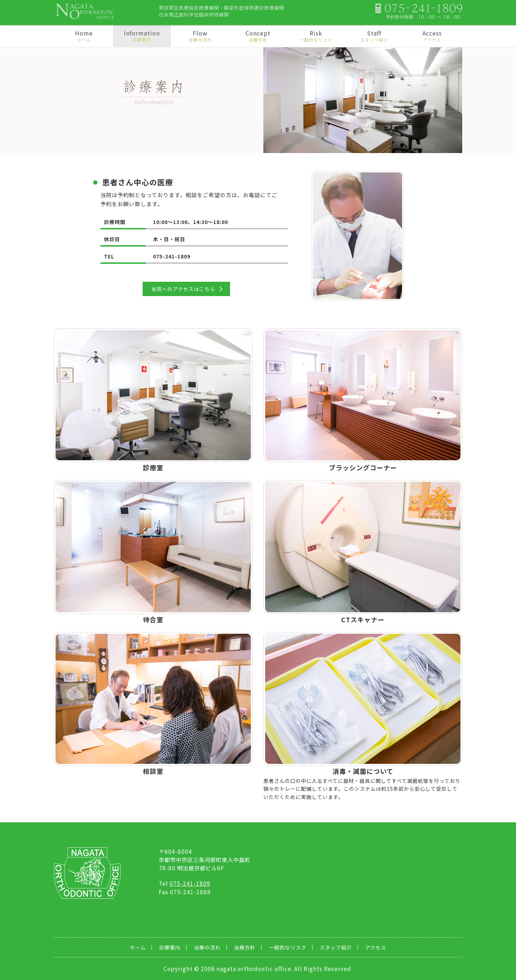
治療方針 (245, 947)
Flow (200, 36)
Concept (258, 36)
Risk (316, 36)
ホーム (138, 947)
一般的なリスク (288, 947)
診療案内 (170, 947)
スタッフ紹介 (336, 947)
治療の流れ (207, 947)
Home (84, 36)
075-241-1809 (190, 883)
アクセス (376, 947)
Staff (374, 36)
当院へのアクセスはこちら (183, 289)
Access (432, 36)
